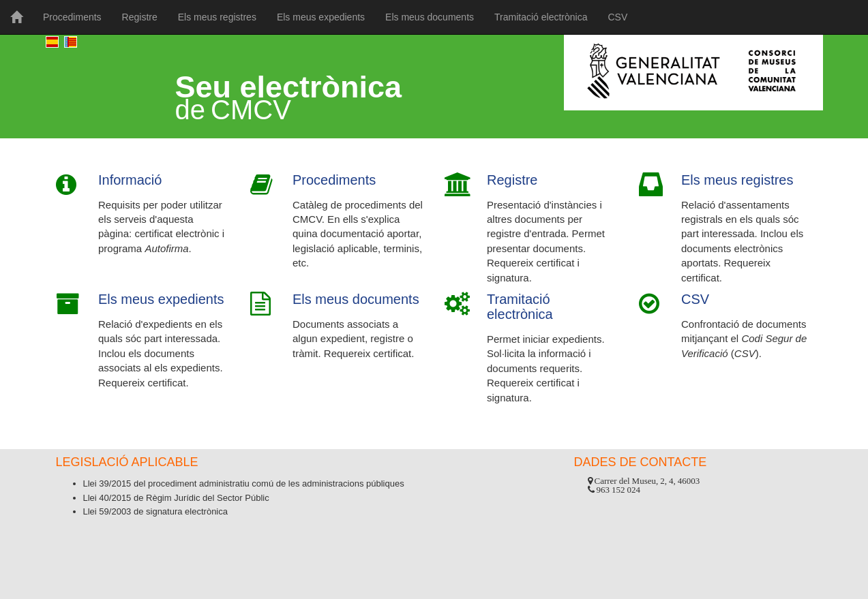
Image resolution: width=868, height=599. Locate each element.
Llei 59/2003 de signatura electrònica (155, 511)
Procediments (72, 17)
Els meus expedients (321, 17)
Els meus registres (217, 17)
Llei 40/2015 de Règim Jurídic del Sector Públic (176, 498)
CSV (617, 17)
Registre (140, 17)
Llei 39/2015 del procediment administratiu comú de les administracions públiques (244, 483)
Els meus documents (430, 17)
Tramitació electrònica (541, 17)
